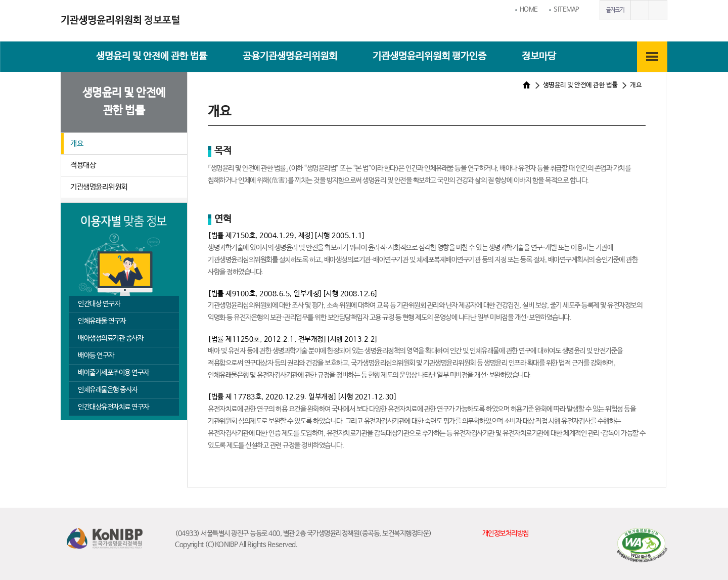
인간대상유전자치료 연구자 (113, 407)
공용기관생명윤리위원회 (290, 57)
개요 (77, 143)
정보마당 (539, 57)
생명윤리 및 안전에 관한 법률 (152, 57)
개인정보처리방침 (506, 533)
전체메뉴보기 (652, 57)
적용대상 (83, 165)
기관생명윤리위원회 (99, 187)
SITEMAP (566, 10)
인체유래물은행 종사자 (108, 390)
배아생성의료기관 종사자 (110, 338)
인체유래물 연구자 (102, 321)
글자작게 (658, 10)
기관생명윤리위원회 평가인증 (429, 57)
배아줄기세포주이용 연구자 (113, 373)
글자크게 (640, 10)
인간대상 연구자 (99, 304)
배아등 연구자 (96, 355)
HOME (529, 10)
